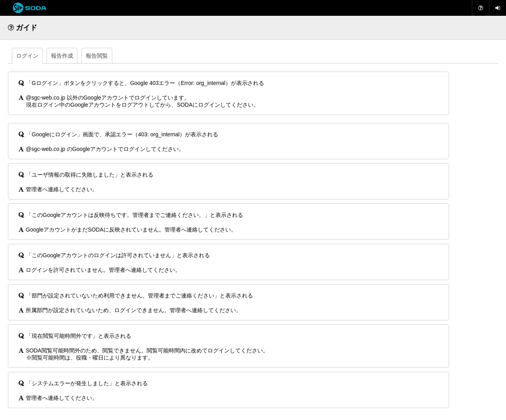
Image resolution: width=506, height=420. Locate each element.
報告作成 (62, 56)
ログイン (27, 56)
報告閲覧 (97, 56)
